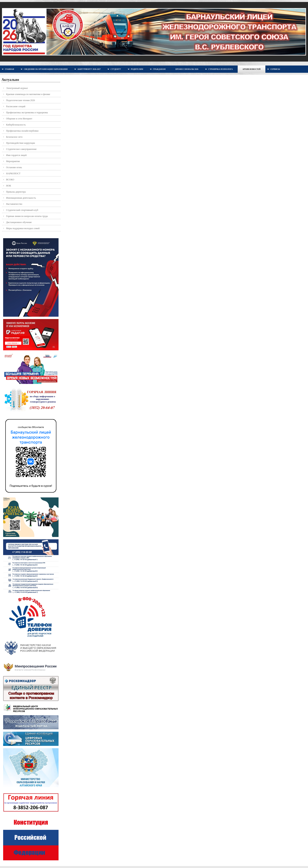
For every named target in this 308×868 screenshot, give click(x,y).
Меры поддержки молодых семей (23, 228)
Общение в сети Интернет (19, 119)
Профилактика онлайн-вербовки (22, 131)
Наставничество (14, 204)
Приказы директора (16, 192)
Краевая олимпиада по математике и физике (28, 94)
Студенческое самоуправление (21, 149)
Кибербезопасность (16, 125)
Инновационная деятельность (21, 198)
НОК (9, 186)
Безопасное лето (14, 137)
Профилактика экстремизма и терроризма (27, 113)
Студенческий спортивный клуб (22, 210)
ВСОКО (10, 180)
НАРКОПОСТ (13, 173)
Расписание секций (16, 106)
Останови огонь (14, 167)
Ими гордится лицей (16, 155)
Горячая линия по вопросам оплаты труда (27, 216)
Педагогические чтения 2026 (21, 100)
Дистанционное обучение (19, 222)
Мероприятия (13, 161)
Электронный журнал (17, 88)
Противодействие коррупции (21, 143)
